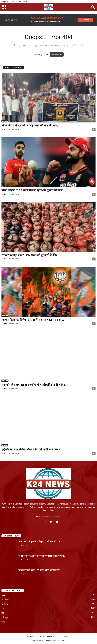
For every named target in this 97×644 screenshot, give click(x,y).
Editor (4, 129)
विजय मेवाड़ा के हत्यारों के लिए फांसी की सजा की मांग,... (31, 125)
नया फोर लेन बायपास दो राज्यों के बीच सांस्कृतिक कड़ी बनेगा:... (34, 385)
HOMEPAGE (57, 54)
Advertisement (53, 636)
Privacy (41, 636)
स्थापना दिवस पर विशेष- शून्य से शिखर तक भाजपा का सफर (33, 320)
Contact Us (67, 636)
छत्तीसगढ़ (5, 445)
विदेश (3, 622)
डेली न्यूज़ (5, 617)
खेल (3, 186)
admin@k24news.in (54, 516)
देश (3, 251)
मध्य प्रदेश (5, 121)
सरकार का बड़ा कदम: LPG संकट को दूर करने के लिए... (30, 255)
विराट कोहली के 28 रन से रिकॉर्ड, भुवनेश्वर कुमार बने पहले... (33, 190)
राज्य (3, 595)
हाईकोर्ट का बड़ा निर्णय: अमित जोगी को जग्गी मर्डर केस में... (32, 449)
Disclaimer (30, 636)
